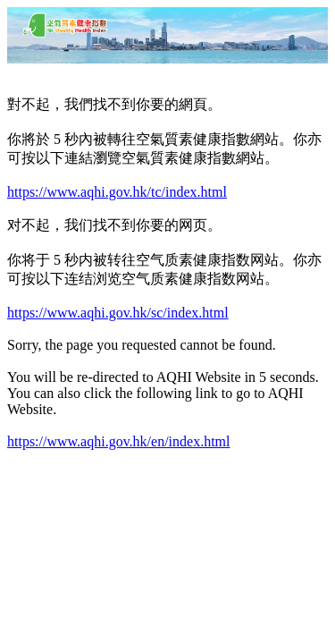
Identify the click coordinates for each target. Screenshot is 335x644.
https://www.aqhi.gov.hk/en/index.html (118, 441)
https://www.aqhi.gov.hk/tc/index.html (117, 192)
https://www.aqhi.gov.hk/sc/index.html (118, 313)
